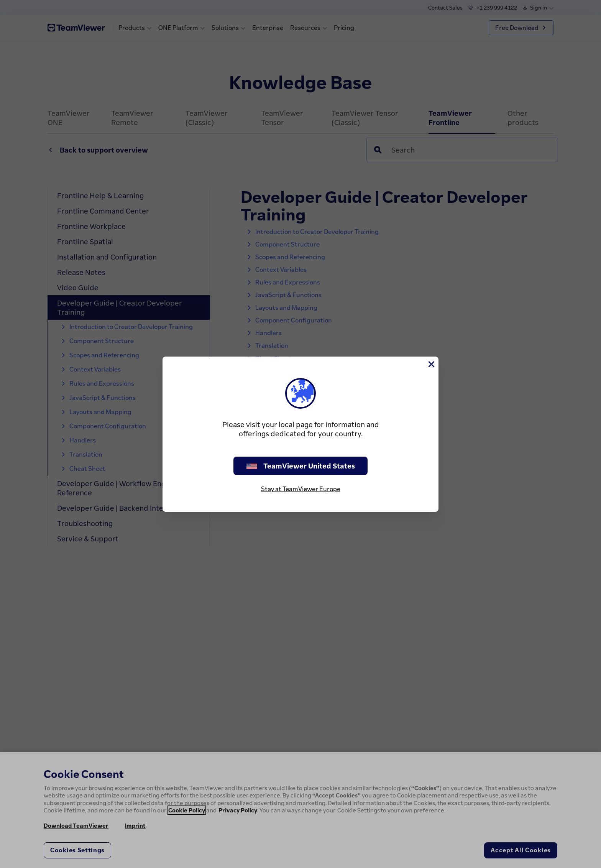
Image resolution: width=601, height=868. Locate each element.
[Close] (431, 364)
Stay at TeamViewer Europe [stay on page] (301, 489)
